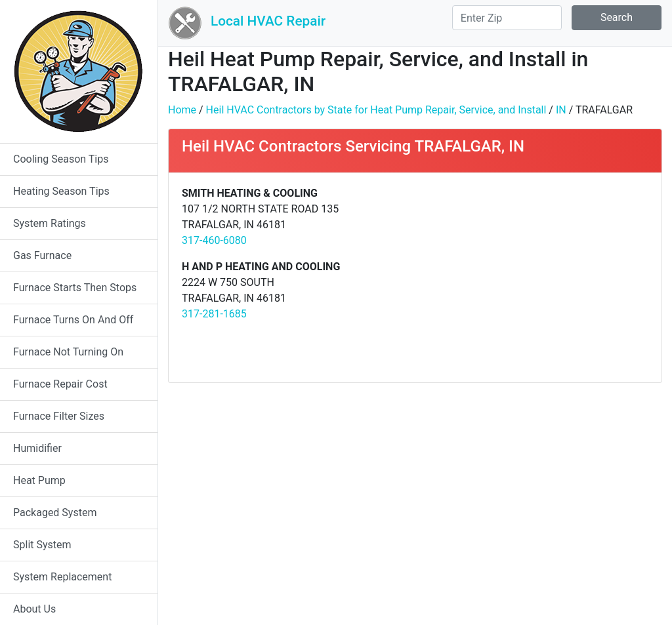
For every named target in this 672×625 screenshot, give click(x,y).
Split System (42, 545)
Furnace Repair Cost (60, 384)
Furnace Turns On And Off (73, 320)
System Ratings (50, 223)
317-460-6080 (214, 240)
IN (561, 110)
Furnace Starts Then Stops (75, 288)
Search (617, 17)
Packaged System (55, 513)
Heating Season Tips (61, 191)
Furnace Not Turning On (68, 352)
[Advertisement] (536, 277)
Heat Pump (39, 480)
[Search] (507, 18)
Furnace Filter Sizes (59, 416)
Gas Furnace (42, 255)
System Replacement (62, 577)
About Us (34, 609)
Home (182, 110)
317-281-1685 (214, 314)
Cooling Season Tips (61, 159)
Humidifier (37, 448)
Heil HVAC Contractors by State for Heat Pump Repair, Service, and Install (376, 110)
